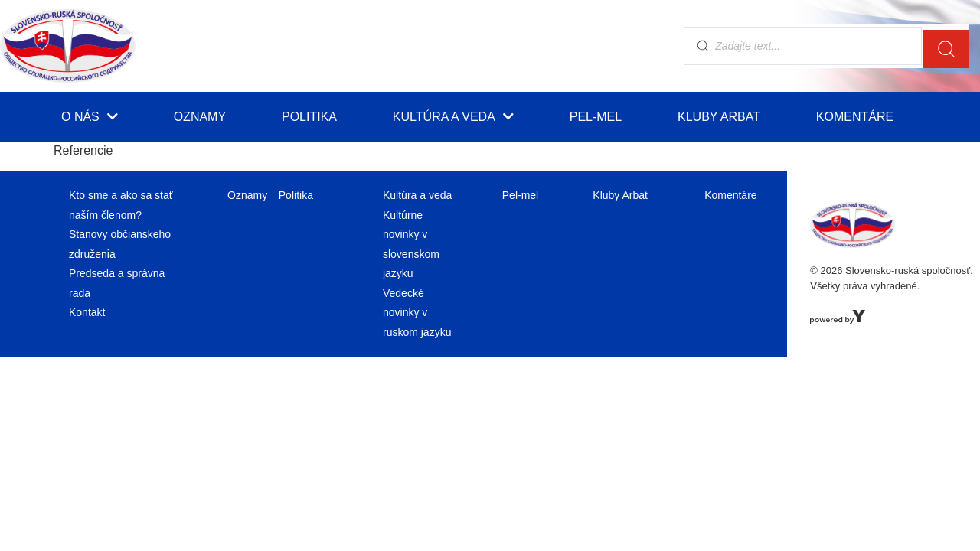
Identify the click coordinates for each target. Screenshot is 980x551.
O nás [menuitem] (90, 117)
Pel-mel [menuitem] (596, 117)
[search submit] (946, 46)
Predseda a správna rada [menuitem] (117, 283)
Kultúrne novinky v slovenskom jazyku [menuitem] (411, 244)
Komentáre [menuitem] (855, 117)
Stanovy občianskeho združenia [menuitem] (120, 244)
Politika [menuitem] (309, 117)
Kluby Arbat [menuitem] (719, 117)
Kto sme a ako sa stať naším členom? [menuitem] (121, 205)
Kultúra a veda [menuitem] (453, 117)
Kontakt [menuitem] (87, 312)
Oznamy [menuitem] (200, 117)
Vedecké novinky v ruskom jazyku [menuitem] (417, 313)
